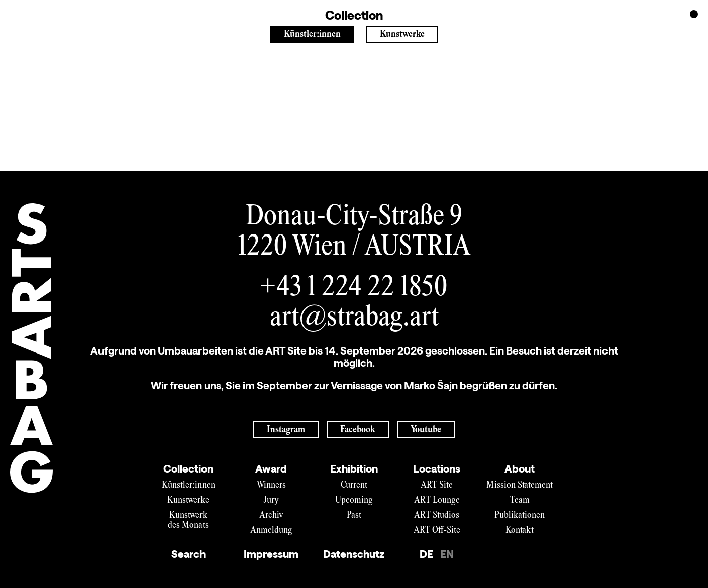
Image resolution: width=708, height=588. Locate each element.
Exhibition (354, 468)
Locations (437, 468)
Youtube (426, 430)
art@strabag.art (354, 319)
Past (354, 515)
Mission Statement (520, 485)
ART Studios (437, 515)
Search (188, 554)
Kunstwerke (402, 34)
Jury (271, 500)
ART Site (437, 485)
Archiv (271, 515)
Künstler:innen (312, 34)
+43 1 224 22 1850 (354, 288)
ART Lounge (437, 500)
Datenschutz (354, 554)
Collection (188, 468)
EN (447, 554)
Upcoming (354, 500)
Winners (271, 485)
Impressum (271, 554)
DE (426, 554)
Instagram (286, 430)
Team (520, 500)
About (520, 468)
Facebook (358, 430)
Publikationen (520, 515)
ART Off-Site (437, 531)
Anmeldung (271, 531)
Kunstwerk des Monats (188, 520)
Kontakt (520, 531)
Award (271, 468)
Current (354, 485)
